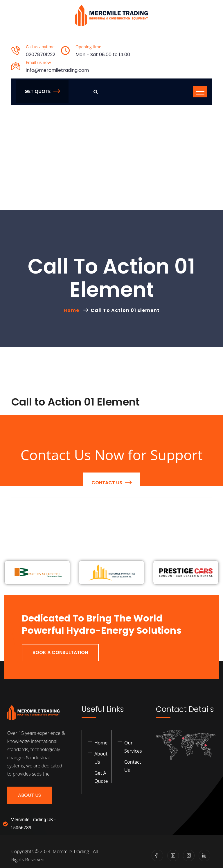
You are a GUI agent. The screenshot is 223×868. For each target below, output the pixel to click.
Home (73, 310)
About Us (29, 795)
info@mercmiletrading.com (57, 70)
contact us (111, 525)
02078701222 (41, 55)
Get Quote (42, 91)
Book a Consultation (60, 652)
